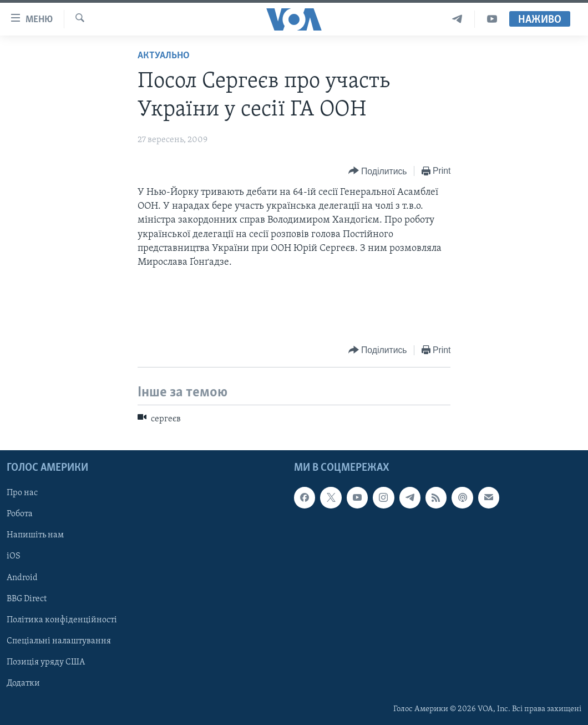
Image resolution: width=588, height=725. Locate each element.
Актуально (164, 56)
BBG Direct (27, 599)
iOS (14, 557)
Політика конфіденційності (62, 620)
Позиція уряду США (46, 662)
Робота (20, 514)
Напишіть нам (35, 535)
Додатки (23, 683)
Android (22, 578)
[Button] (378, 171)
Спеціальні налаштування (59, 641)
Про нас (22, 493)
